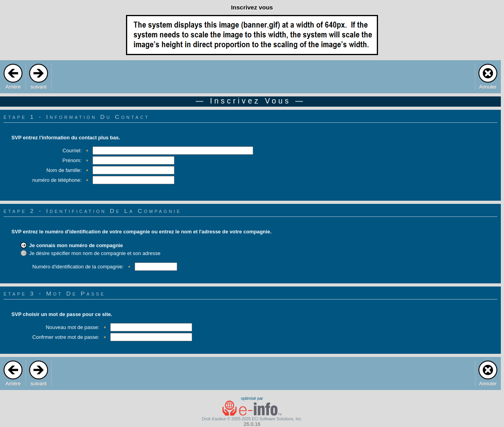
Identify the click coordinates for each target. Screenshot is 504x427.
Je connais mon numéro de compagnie (76, 245)
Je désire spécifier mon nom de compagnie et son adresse (95, 253)
